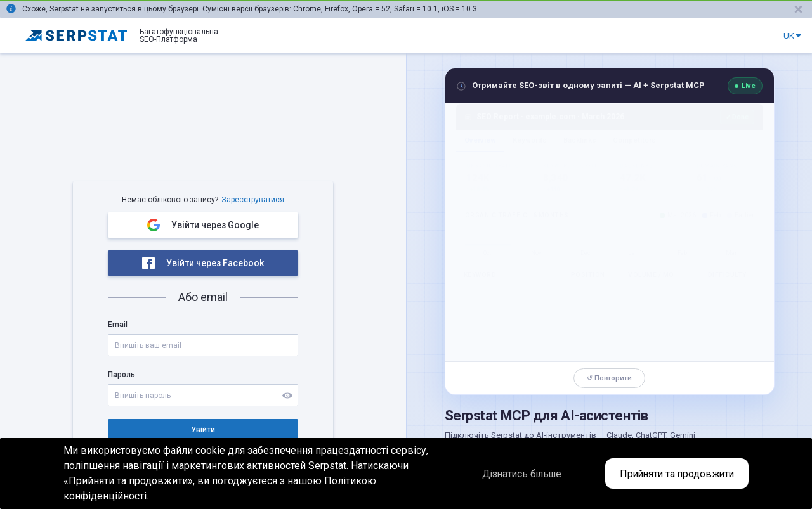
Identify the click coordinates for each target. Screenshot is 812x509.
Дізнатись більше (512, 474)
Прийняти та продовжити (674, 474)
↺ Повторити (609, 378)
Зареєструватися (253, 200)
